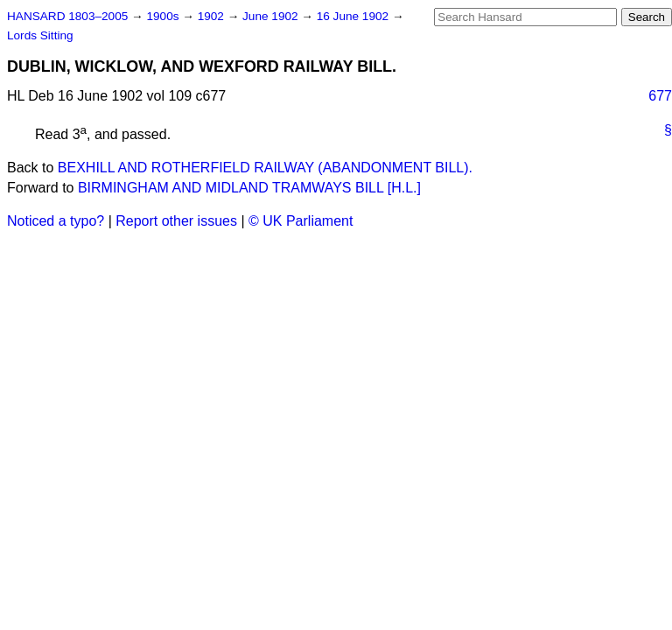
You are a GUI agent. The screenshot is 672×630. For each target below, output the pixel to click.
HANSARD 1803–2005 (67, 16)
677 (660, 96)
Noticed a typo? (56, 221)
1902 (213, 16)
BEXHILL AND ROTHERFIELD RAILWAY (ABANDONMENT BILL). (265, 168)
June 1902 (272, 16)
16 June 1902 (354, 16)
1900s (164, 16)
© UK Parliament (301, 221)
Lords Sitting (40, 35)
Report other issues (176, 221)
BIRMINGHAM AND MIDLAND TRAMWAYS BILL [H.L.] (249, 188)
